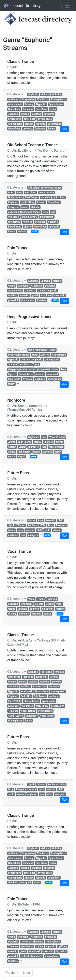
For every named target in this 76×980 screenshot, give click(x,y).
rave (53, 212)
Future (32, 521)
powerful (13, 300)
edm (23, 535)
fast (44, 447)
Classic (41, 202)
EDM (43, 525)
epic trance (27, 947)
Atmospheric (15, 104)
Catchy (12, 447)
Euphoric (33, 95)
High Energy (25, 442)
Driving (50, 604)
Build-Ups (26, 696)
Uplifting (57, 95)
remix (58, 452)
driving (12, 614)
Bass (41, 521)
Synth (11, 525)
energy (48, 614)
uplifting (37, 114)
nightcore (34, 447)
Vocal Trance (28, 711)
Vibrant (21, 525)
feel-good (40, 129)
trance (41, 291)
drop (50, 794)
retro (45, 212)
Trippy (36, 364)
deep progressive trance (21, 369)
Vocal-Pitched (57, 437)
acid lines (40, 222)
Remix (60, 442)
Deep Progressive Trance (42, 350)
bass (20, 530)
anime (12, 452)
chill (39, 530)
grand (35, 295)
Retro (11, 193)
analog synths (29, 217)
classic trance (32, 701)
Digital (22, 447)
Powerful (50, 286)
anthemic (49, 114)
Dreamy (29, 104)
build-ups (13, 706)
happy (37, 452)
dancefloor (14, 129)
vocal (59, 604)
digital (22, 457)
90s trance (27, 706)
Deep (35, 355)
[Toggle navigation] (67, 6)
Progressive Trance (19, 355)
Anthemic (14, 99)
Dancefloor (14, 109)
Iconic (53, 109)
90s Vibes (31, 193)
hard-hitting (15, 227)
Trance (41, 599)
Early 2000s (15, 701)
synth (47, 530)
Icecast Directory (22, 6)
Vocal (31, 599)
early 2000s (42, 706)
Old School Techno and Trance (45, 188)
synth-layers (49, 701)
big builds (61, 951)
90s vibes (14, 217)
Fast (44, 437)
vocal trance (55, 124)
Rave (20, 193)
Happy (37, 442)
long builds (14, 379)
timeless (27, 129)
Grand (12, 286)
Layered (45, 355)
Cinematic (37, 286)
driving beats (45, 119)
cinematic (60, 295)
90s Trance (40, 696)
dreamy (29, 124)
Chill (60, 521)
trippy (11, 384)
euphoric (13, 114)
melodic (25, 114)
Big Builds (51, 937)
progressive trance (47, 369)
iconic (51, 129)
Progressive (28, 99)
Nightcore (34, 437)
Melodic (45, 95)
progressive (15, 119)
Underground (15, 197)
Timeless (28, 109)
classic (28, 227)
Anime (12, 442)
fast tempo (14, 222)
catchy (12, 457)
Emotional (43, 99)
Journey (25, 360)
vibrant (57, 530)
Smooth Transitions (19, 364)
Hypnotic (41, 104)
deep (63, 369)
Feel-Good (41, 109)
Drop (51, 525)
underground (47, 217)
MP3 (35, 232)
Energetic (13, 207)
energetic (54, 227)
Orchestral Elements (32, 942)
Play (64, 129)
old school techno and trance (24, 212)
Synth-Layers (56, 104)
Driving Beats (58, 99)
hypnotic (40, 124)
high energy (24, 452)
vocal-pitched (56, 447)
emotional (29, 119)
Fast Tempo (32, 197)
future (12, 530)
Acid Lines (59, 197)
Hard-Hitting (27, 202)
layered (12, 374)
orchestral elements (32, 956)
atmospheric (15, 124)
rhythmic (36, 614)
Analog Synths (47, 193)
